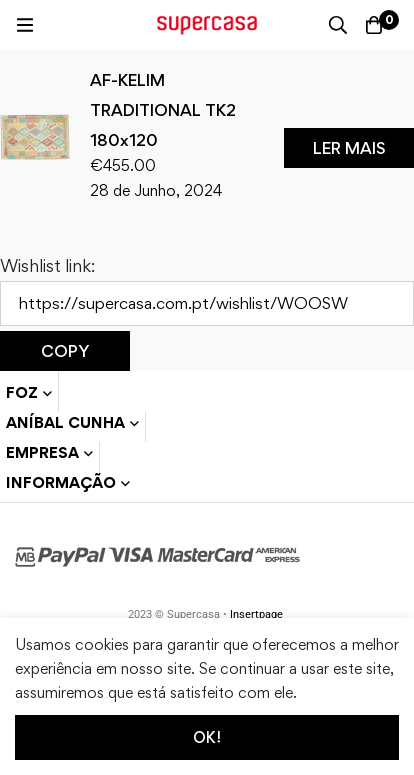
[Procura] (338, 25)
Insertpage (256, 614)
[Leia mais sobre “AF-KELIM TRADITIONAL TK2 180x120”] (349, 148)
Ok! (207, 737)
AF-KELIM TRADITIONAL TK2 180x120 (163, 110)
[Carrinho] (374, 25)
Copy (65, 351)
